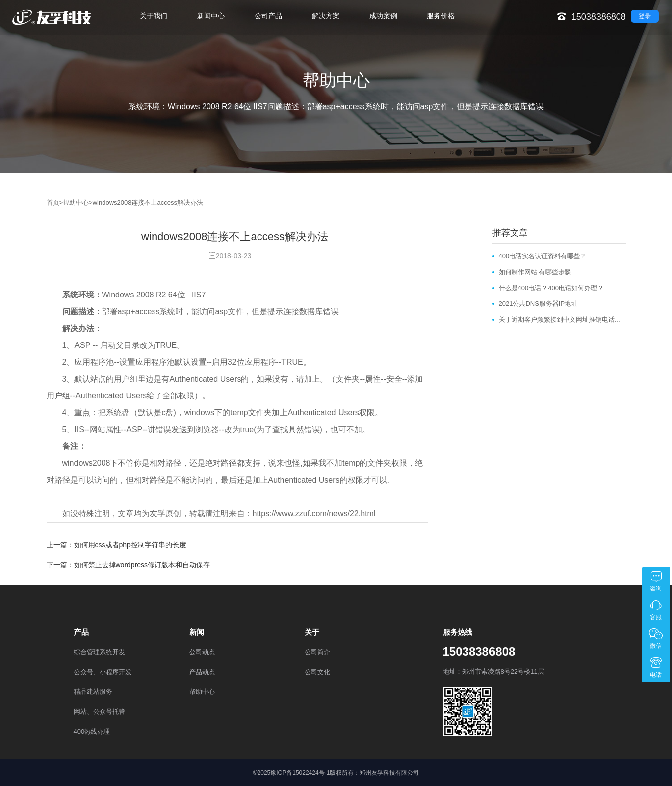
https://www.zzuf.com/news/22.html (314, 514)
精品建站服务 (93, 692)
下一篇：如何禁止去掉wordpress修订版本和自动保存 (129, 565)
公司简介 (317, 652)
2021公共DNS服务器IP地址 (538, 304)
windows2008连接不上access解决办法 (148, 203)
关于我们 (154, 16)
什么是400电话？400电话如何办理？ (551, 288)
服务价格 (441, 16)
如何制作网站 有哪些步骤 (535, 272)
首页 (53, 203)
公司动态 (202, 652)
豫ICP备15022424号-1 (300, 773)
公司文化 (317, 672)
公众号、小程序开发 (103, 672)
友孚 (157, 514)
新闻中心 (211, 16)
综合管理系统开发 (100, 652)
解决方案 (326, 16)
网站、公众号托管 (100, 712)
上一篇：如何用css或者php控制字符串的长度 (116, 545)
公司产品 (268, 16)
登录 (645, 16)
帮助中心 (76, 203)
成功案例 (383, 16)
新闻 (197, 632)
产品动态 (202, 672)
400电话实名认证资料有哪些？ (543, 256)
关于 (312, 632)
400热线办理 (92, 731)
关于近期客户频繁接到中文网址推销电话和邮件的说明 (562, 319)
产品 (81, 632)
